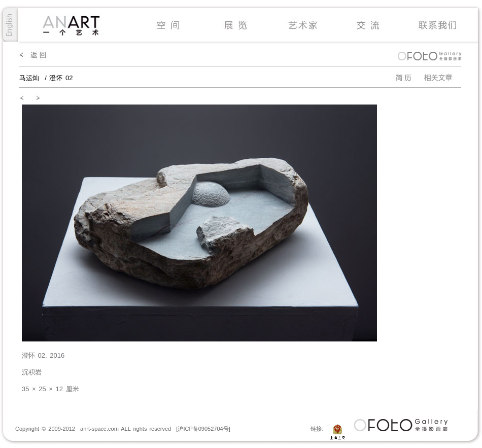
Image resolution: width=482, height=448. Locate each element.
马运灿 (31, 78)
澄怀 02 (61, 78)
